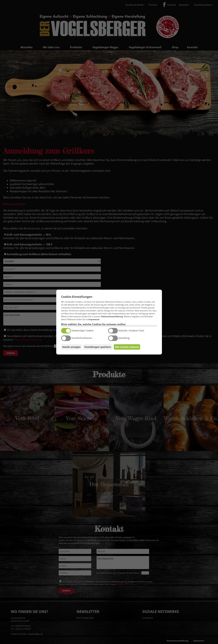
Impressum (94, 319)
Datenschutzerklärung (112, 316)
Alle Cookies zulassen (127, 347)
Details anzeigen (71, 347)
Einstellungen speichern (98, 347)
